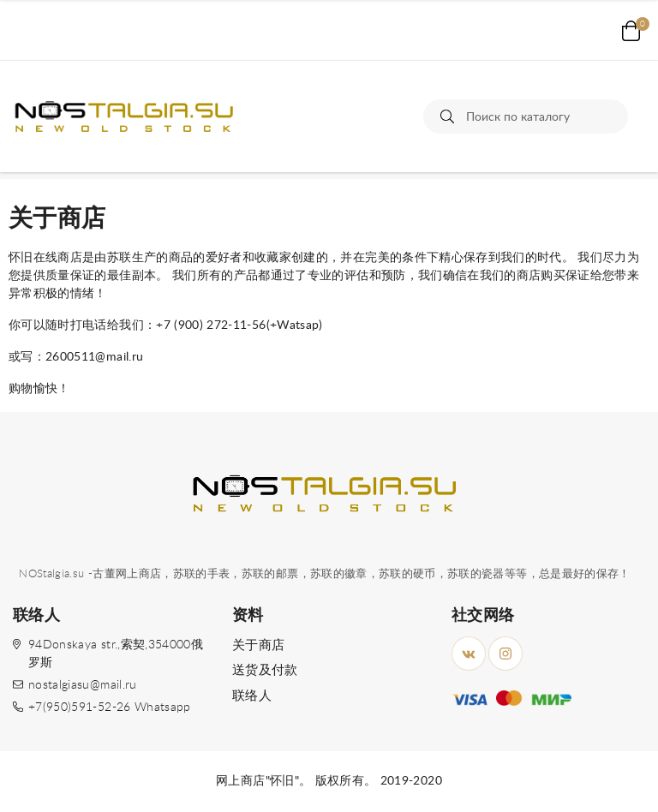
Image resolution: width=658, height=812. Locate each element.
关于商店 (258, 645)
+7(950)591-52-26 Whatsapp (110, 708)
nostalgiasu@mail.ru (83, 685)
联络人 (252, 696)
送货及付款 (265, 670)
